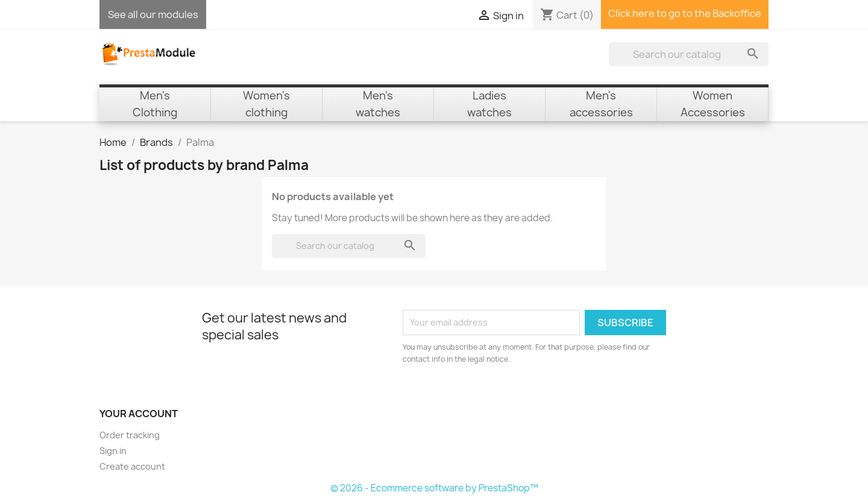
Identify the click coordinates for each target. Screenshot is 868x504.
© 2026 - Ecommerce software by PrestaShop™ (434, 488)
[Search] (689, 54)
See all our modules (153, 14)
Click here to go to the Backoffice (685, 13)
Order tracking (130, 435)
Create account (132, 466)
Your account (139, 414)
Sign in (113, 451)
